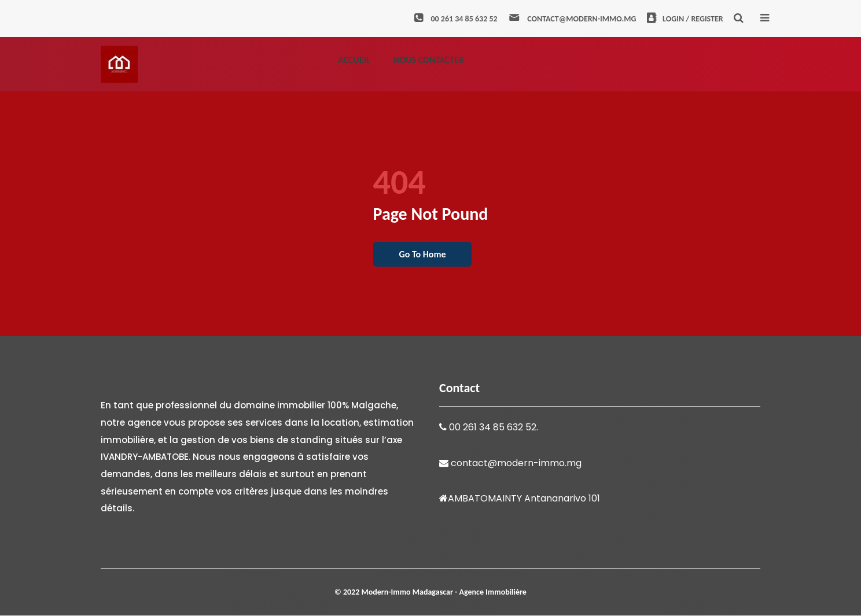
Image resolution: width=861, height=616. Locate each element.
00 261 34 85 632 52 (456, 19)
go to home (423, 254)
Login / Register (685, 19)
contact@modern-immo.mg (572, 19)
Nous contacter (429, 60)
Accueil (354, 60)
